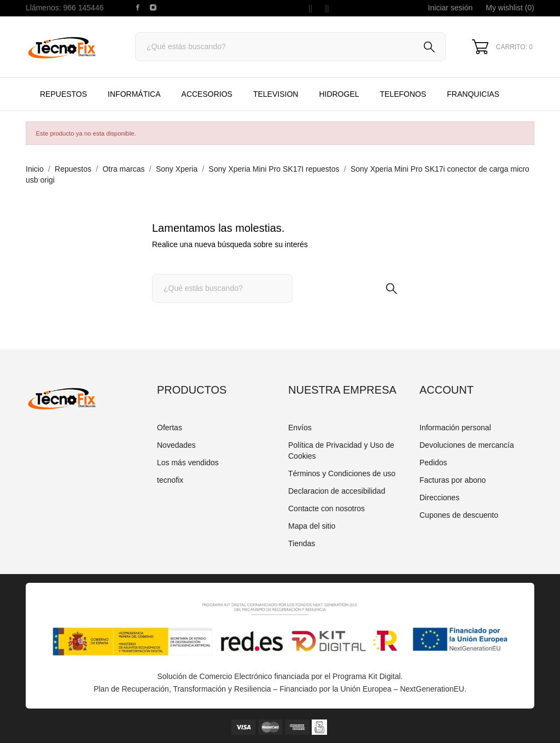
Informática (134, 94)
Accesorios (207, 94)
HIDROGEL (339, 94)
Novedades (176, 445)
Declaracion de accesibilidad (337, 491)
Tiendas (302, 543)
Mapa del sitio (312, 526)
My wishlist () (510, 8)
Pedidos (433, 463)
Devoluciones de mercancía (467, 445)
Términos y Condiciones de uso (342, 473)
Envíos (300, 428)
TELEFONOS (412, 89)
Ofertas (170, 428)
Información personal (455, 428)
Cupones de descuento (459, 515)
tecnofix (170, 480)
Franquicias (473, 94)
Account (447, 390)
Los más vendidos (188, 463)
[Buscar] (290, 47)
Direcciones (439, 498)
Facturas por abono (453, 480)
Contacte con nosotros (326, 508)
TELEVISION (276, 94)
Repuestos (63, 94)
